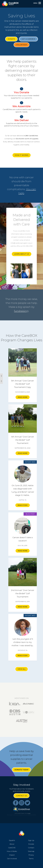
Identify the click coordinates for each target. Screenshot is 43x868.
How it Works (22, 155)
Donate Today (21, 770)
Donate (11, 39)
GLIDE (29, 813)
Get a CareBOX (28, 39)
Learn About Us (22, 254)
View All (22, 669)
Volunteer (21, 45)
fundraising (21, 311)
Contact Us (21, 796)
